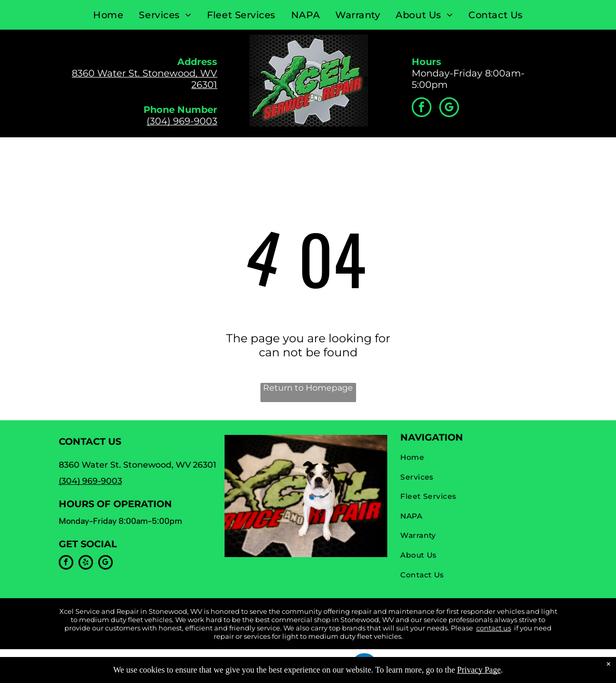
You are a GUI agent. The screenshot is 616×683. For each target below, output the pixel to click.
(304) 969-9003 (182, 121)
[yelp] (86, 564)
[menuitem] (108, 15)
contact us (494, 628)
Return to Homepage (308, 388)
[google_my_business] (449, 108)
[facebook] (422, 108)
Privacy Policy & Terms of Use (241, 661)
